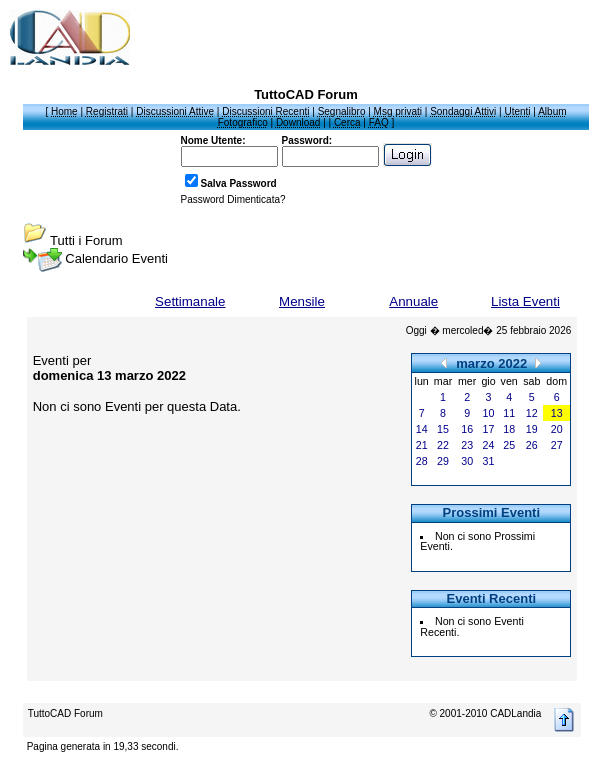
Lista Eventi (525, 301)
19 (532, 429)
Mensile (302, 301)
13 (557, 413)
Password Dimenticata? (233, 199)
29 (443, 461)
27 (557, 445)
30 (467, 461)
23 (467, 445)
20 (557, 429)
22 (443, 445)
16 (467, 429)
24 (489, 445)
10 (489, 413)
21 (422, 445)
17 (489, 429)
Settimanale (190, 301)
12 (532, 413)
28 (422, 461)
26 (532, 445)
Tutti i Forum (86, 240)
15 (443, 429)
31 (489, 461)
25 (509, 445)
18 (509, 429)
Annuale (413, 301)
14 (422, 429)
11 (509, 413)
